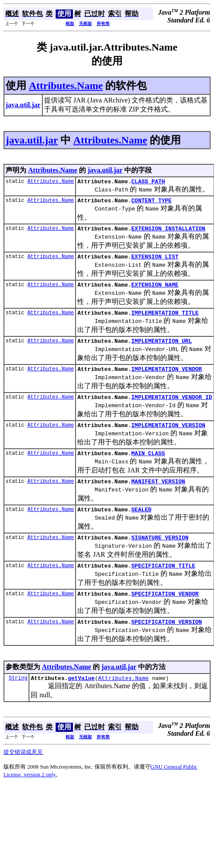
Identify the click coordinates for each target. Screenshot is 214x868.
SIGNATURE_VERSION (160, 555)
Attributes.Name (66, 86)
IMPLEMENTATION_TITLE (165, 320)
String (18, 701)
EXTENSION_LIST (155, 262)
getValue (81, 701)
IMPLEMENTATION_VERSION (168, 438)
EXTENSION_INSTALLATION (168, 232)
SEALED (141, 526)
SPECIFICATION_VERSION (167, 644)
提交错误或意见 (23, 775)
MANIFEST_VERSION (158, 497)
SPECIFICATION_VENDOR (165, 614)
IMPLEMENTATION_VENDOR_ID (172, 408)
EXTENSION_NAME (155, 291)
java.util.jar (32, 140)
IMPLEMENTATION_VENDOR (167, 379)
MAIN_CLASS (148, 467)
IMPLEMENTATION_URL (161, 350)
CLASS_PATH (148, 182)
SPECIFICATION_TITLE (163, 585)
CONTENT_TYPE (151, 203)
